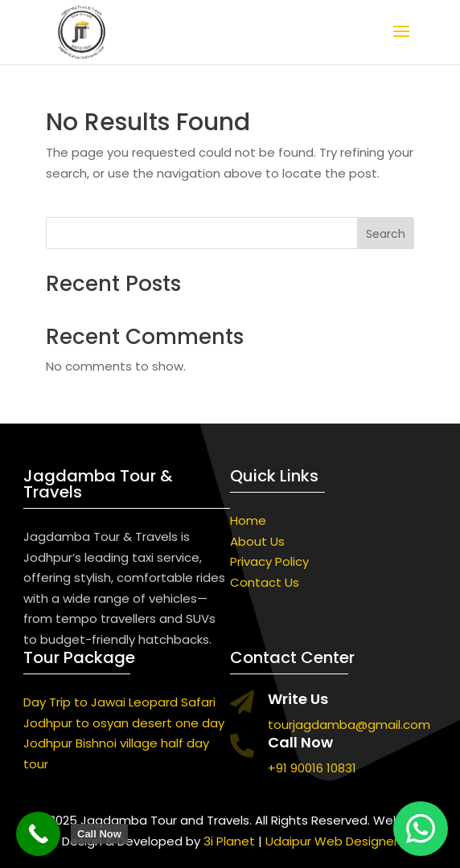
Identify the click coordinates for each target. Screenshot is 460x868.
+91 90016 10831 (312, 768)
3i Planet (229, 841)
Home (248, 520)
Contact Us (265, 582)
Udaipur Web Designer (332, 841)
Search (386, 234)
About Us (257, 541)
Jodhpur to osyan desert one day (124, 723)
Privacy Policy (269, 561)
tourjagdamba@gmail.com (349, 725)
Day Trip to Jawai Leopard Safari (119, 702)
